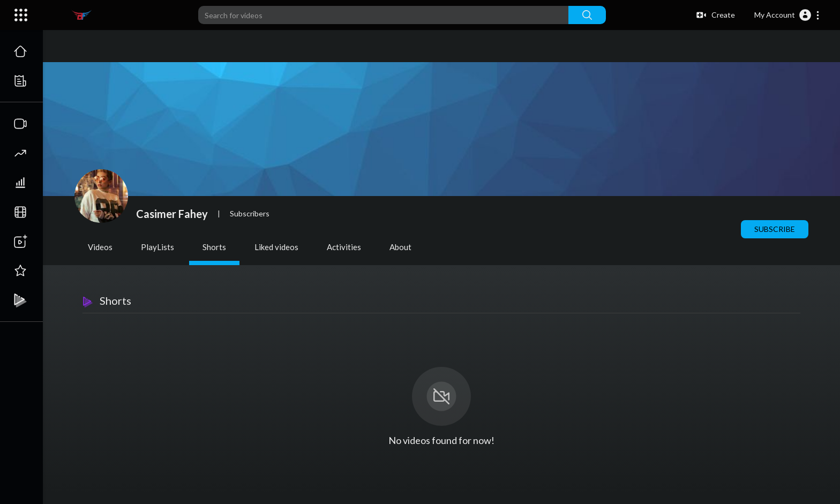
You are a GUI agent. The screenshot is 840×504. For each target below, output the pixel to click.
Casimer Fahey (172, 214)
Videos (100, 247)
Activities (344, 247)
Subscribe (775, 229)
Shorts (214, 247)
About (400, 247)
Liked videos (276, 247)
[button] (787, 15)
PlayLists (157, 247)
